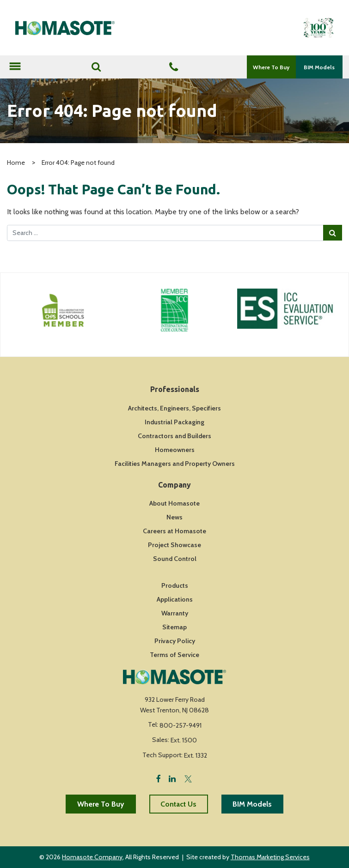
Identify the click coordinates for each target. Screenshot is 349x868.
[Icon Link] (63, 310)
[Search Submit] (333, 233)
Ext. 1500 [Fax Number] (184, 740)
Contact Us (178, 804)
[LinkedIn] (172, 778)
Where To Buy (271, 67)
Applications (175, 599)
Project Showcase (174, 545)
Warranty (175, 613)
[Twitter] (188, 778)
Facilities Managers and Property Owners (175, 464)
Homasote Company (92, 857)
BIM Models (319, 67)
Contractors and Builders (174, 436)
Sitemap (174, 627)
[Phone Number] (174, 68)
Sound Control (175, 559)
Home (16, 163)
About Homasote (174, 503)
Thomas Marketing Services (270, 857)
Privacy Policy (175, 641)
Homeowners (175, 450)
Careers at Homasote (174, 531)
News (174, 517)
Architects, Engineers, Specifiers (174, 408)
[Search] (96, 67)
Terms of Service (174, 655)
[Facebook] (159, 778)
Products (175, 585)
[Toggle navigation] (15, 67)
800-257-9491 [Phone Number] (181, 725)
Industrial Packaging (174, 422)
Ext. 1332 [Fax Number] (196, 755)
